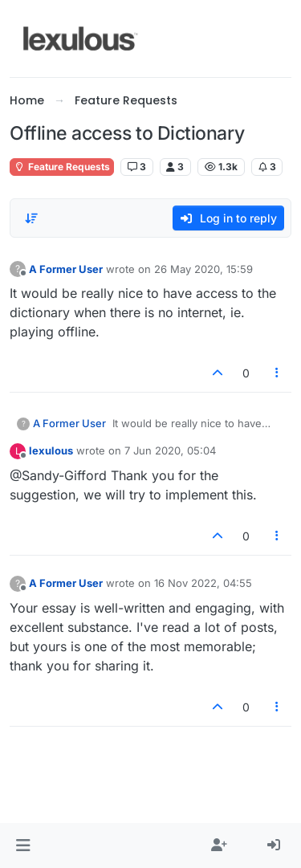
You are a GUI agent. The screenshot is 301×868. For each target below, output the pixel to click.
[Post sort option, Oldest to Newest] (31, 218)
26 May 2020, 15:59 (203, 269)
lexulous (51, 450)
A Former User (66, 269)
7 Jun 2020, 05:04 (170, 450)
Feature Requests (62, 167)
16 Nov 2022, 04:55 (203, 583)
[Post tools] (278, 373)
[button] (23, 846)
